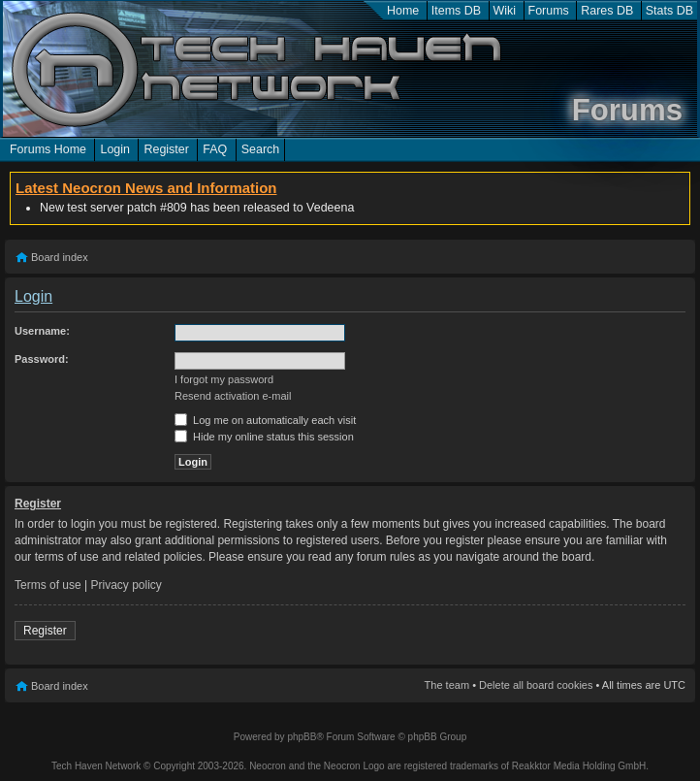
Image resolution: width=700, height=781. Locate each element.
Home (403, 11)
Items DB (456, 11)
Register (166, 149)
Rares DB (607, 11)
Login (115, 149)
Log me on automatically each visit (265, 420)
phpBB (302, 737)
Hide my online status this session (264, 437)
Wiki (505, 11)
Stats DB (669, 11)
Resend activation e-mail (233, 396)
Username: (42, 331)
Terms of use (48, 585)
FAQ (215, 149)
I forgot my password (224, 379)
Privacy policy (127, 585)
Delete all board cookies (536, 685)
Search (261, 149)
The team (447, 685)
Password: (42, 359)
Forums (549, 11)
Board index (60, 257)
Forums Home (48, 149)
